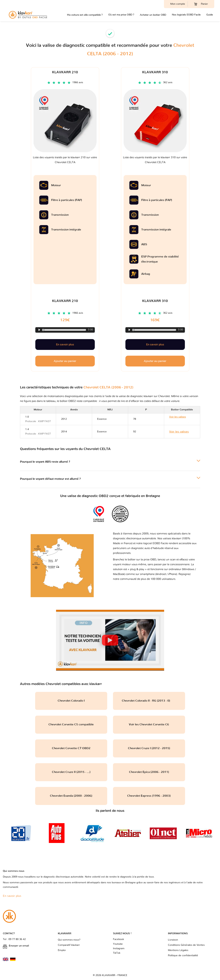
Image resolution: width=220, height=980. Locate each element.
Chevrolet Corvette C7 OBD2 (71, 748)
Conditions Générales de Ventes (186, 945)
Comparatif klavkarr (69, 945)
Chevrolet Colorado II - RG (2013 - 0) (149, 701)
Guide (210, 15)
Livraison (173, 940)
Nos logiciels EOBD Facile (186, 15)
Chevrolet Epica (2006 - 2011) (149, 772)
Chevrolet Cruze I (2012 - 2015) (149, 748)
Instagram (119, 948)
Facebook (118, 939)
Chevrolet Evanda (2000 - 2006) (71, 796)
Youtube (118, 944)
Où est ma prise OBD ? (121, 15)
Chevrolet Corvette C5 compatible (71, 724)
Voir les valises (179, 432)
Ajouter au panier (65, 361)
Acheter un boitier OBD (153, 15)
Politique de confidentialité (183, 956)
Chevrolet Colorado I (71, 701)
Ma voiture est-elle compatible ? (85, 15)
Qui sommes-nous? (69, 940)
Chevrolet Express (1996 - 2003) (149, 796)
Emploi (62, 950)
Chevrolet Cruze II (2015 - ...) (71, 772)
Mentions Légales (178, 950)
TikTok (117, 953)
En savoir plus (65, 344)
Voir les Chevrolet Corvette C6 (149, 724)
